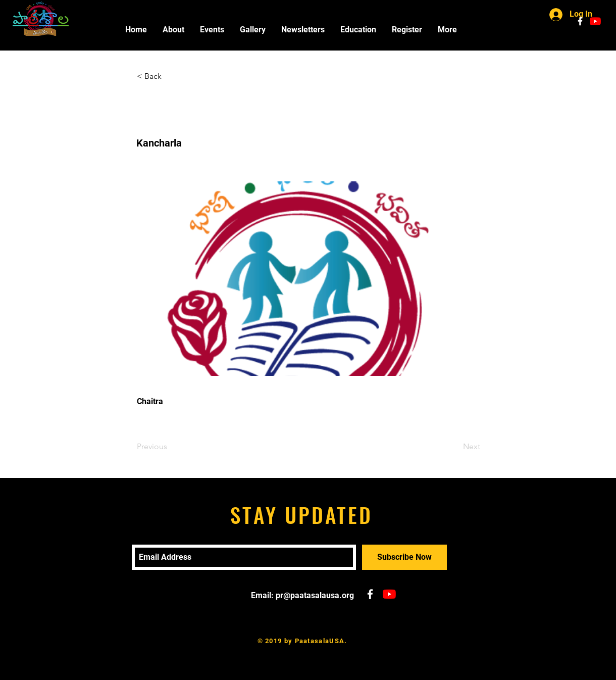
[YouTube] (595, 21)
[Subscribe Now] (404, 557)
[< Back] (170, 76)
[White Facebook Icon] (580, 21)
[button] (212, 30)
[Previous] (170, 447)
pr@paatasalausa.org (315, 595)
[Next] (455, 447)
